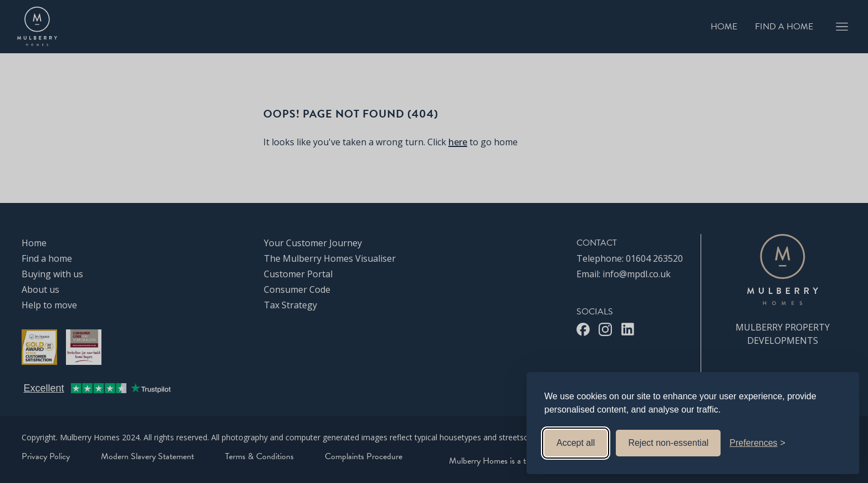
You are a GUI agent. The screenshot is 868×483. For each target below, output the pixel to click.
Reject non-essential (668, 443)
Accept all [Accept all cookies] (576, 443)
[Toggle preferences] (757, 443)
